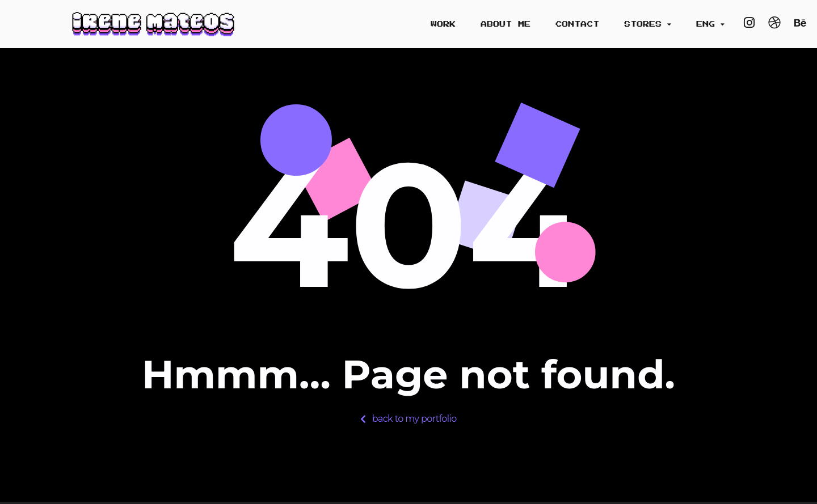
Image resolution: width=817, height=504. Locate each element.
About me (506, 24)
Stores (648, 24)
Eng (710, 24)
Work (443, 24)
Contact (577, 24)
